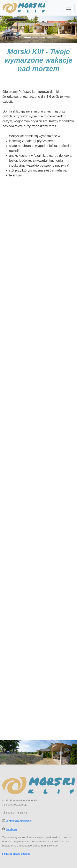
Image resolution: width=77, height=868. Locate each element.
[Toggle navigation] (69, 8)
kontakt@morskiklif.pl (19, 821)
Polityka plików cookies (16, 854)
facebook (11, 829)
